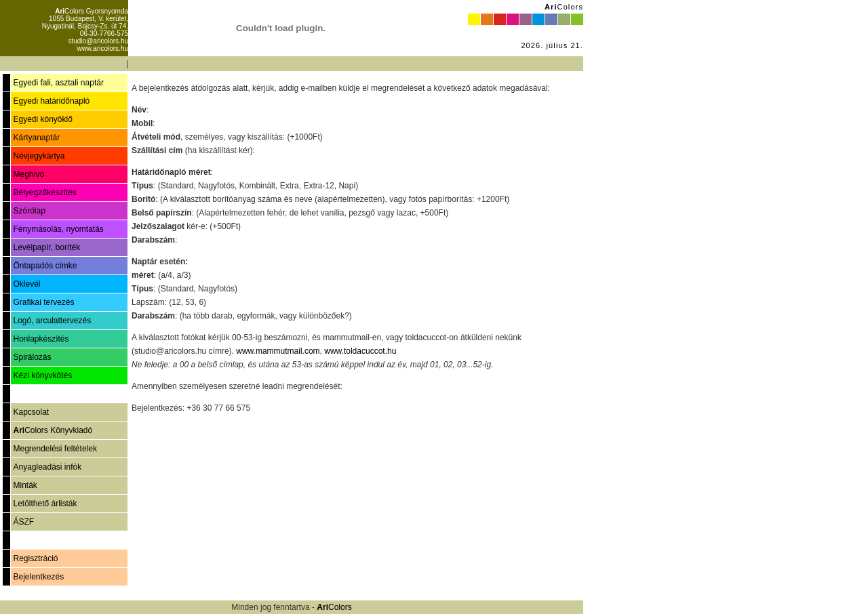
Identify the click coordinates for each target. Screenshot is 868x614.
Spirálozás (32, 357)
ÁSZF (23, 522)
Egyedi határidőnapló (51, 101)
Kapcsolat (31, 412)
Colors (564, 7)
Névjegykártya (39, 156)
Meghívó (28, 174)
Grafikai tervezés (43, 302)
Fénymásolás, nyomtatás (58, 229)
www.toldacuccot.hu (360, 351)
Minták (25, 485)
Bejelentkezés (38, 577)
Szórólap (29, 211)
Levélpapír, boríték (46, 247)
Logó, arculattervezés (52, 321)
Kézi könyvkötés (42, 375)
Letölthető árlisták (45, 504)
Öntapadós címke (45, 266)
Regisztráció (35, 558)
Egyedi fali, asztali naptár (58, 83)
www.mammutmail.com (278, 351)
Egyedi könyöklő (42, 119)
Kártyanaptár (36, 138)
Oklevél (26, 284)
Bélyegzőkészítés (44, 192)
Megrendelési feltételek (55, 449)
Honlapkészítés (41, 339)
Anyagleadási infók (47, 467)
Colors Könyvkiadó (53, 430)
